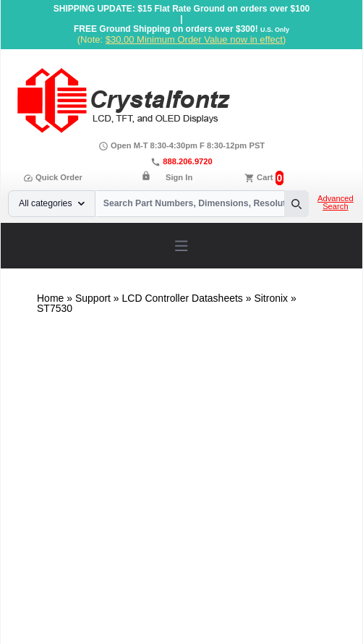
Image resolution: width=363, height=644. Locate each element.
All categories (52, 203)
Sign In (179, 177)
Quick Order (53, 177)
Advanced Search (336, 203)
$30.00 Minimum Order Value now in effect (194, 39)
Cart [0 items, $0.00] (265, 177)
